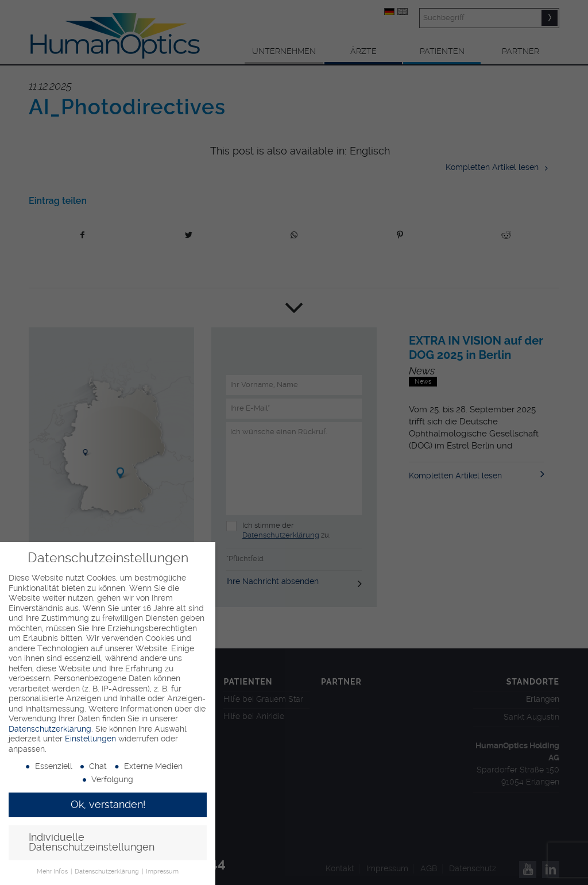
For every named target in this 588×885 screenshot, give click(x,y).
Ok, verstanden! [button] (108, 805)
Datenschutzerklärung (50, 729)
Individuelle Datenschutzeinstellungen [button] (92, 843)
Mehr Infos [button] (53, 872)
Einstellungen (90, 739)
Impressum (162, 872)
